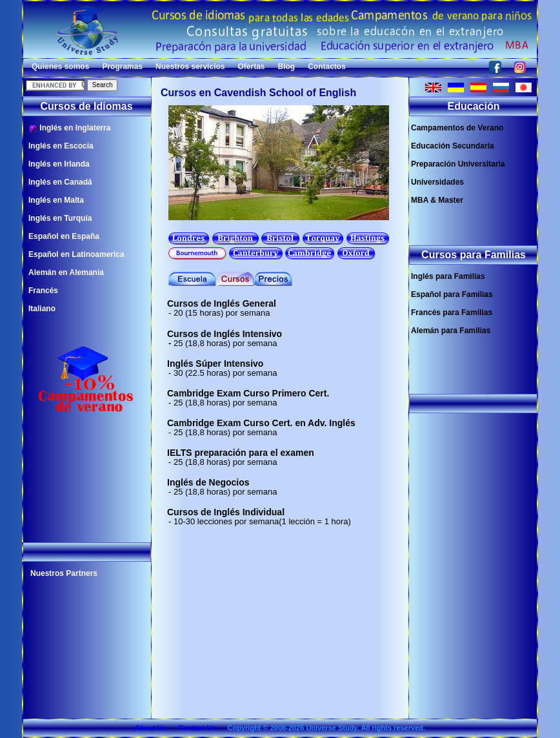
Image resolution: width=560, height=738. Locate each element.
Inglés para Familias (448, 276)
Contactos (327, 67)
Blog (287, 67)
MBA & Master (437, 200)
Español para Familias (452, 294)
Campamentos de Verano (457, 128)
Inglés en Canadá (60, 182)
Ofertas (251, 67)
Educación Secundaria (453, 146)
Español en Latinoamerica (76, 254)
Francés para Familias (452, 313)
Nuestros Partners (64, 573)
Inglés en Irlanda (59, 164)
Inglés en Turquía (60, 218)
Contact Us (197, 728)
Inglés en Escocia (61, 146)
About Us (151, 728)
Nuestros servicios (190, 67)
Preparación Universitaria (458, 164)
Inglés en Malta (56, 200)
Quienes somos (60, 67)
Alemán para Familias (451, 331)
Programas (122, 67)
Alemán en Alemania (66, 272)
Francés (43, 291)
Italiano (42, 309)
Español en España (64, 236)
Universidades (437, 182)
